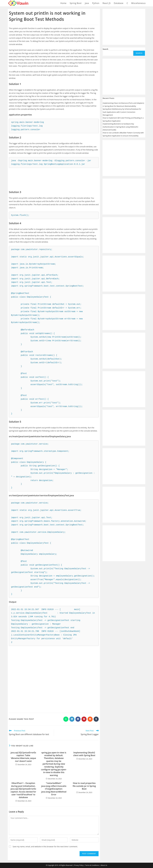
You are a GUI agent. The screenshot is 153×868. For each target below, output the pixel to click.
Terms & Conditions (92, 865)
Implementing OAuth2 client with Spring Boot (84, 754)
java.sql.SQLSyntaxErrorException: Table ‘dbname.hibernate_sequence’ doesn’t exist (23, 757)
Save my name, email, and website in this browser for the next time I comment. (45, 847)
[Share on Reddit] (90, 719)
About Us (104, 865)
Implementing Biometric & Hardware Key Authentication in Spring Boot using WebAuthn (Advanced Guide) (120, 127)
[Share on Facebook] (78, 719)
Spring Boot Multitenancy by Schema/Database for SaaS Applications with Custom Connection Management (122, 112)
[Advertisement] (54, 177)
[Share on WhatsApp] (66, 719)
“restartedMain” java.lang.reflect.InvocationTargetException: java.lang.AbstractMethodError (54, 789)
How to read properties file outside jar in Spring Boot (84, 786)
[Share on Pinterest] (84, 719)
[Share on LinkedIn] (72, 719)
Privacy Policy (79, 865)
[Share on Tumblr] (96, 719)
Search (105, 49)
